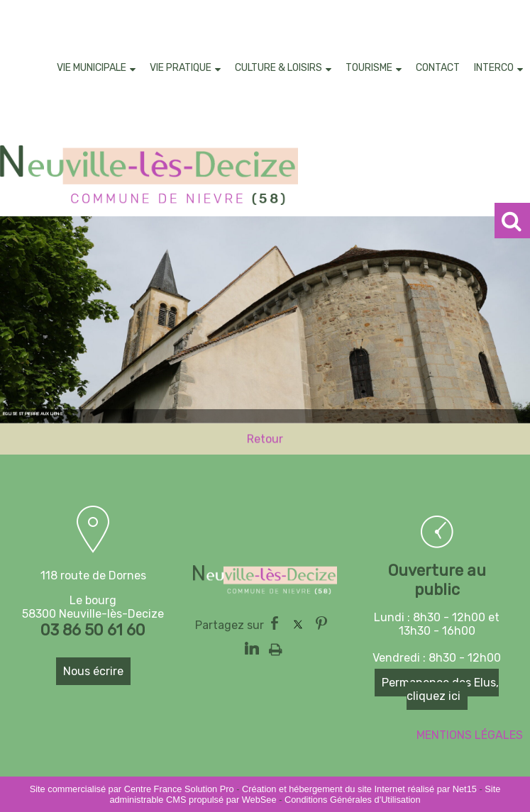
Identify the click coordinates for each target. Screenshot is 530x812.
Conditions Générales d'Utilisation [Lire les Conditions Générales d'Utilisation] (353, 800)
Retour (265, 440)
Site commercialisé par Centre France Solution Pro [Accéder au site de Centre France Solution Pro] (132, 789)
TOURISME (369, 68)
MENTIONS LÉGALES (470, 735)
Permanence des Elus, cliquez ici (440, 689)
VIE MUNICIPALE (92, 68)
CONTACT (438, 68)
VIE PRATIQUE (181, 68)
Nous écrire (93, 671)
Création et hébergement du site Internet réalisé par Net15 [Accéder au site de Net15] (359, 789)
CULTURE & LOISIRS (278, 68)
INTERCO (494, 68)
